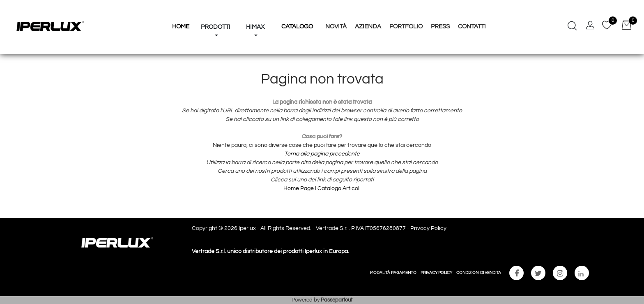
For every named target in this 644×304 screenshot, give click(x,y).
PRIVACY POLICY (436, 273)
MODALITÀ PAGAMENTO (393, 273)
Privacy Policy (428, 228)
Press (440, 27)
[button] (216, 12)
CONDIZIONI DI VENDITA (479, 273)
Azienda (368, 27)
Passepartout (337, 300)
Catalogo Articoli (339, 188)
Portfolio (406, 27)
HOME (181, 27)
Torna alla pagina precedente (322, 154)
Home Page (299, 188)
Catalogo (297, 27)
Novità (336, 27)
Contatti (472, 27)
